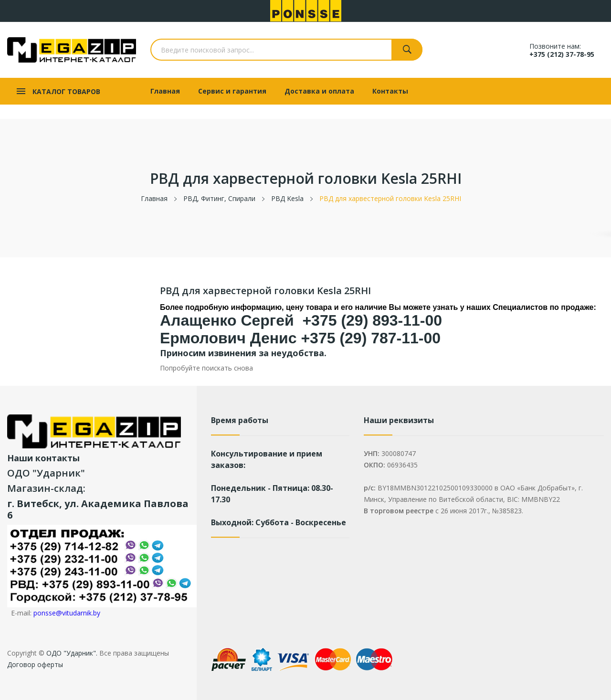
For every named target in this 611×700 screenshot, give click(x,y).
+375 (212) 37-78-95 (562, 54)
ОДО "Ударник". (71, 653)
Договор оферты (35, 664)
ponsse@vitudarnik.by (67, 613)
